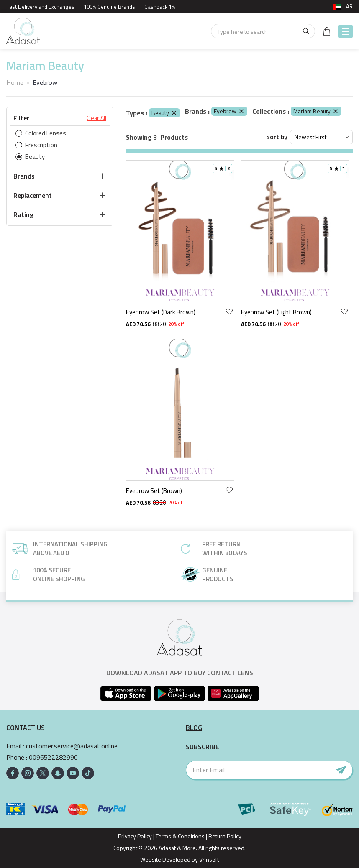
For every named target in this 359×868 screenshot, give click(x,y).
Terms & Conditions (180, 836)
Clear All (96, 118)
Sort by (277, 137)
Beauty (164, 113)
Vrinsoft (208, 859)
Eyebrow (229, 111)
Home (15, 82)
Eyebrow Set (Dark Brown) (161, 312)
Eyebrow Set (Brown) (154, 491)
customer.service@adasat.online (72, 746)
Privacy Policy (135, 836)
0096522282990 (53, 757)
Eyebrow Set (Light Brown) (276, 312)
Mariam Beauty (316, 111)
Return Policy (225, 836)
